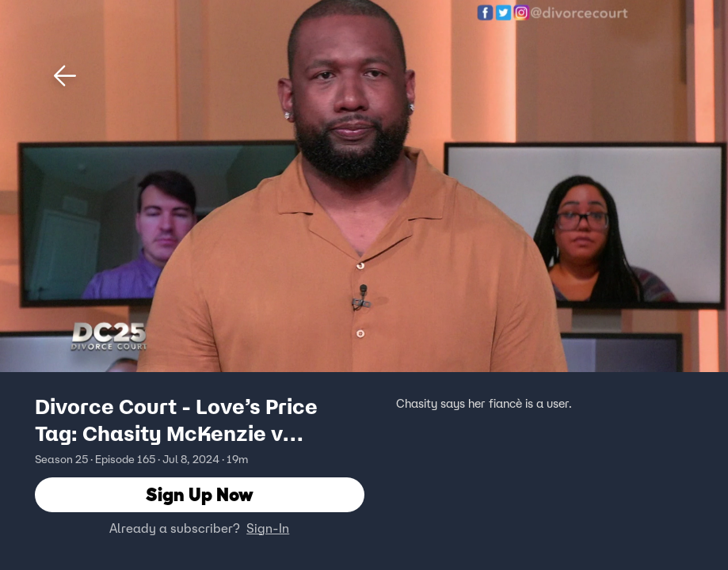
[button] (65, 76)
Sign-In (268, 528)
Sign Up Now (200, 494)
